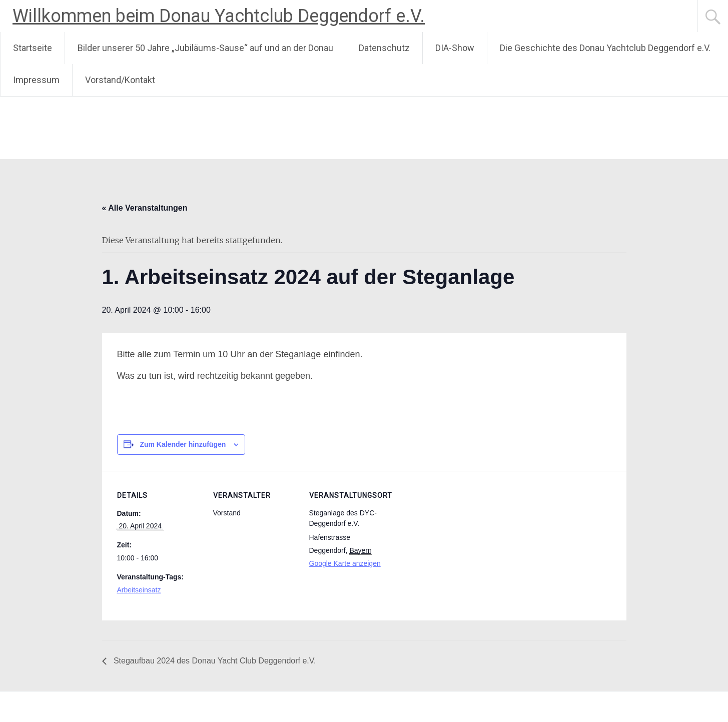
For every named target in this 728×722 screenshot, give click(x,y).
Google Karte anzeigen (345, 563)
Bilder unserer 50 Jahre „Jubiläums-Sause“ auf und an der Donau (205, 48)
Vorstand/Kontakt (120, 80)
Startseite (33, 48)
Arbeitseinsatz (139, 590)
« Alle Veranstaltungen (145, 208)
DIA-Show (455, 48)
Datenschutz (384, 48)
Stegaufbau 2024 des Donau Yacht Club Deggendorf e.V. (214, 661)
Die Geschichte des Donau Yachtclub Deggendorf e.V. (605, 48)
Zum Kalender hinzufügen (183, 444)
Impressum (36, 80)
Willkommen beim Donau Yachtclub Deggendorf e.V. (219, 16)
